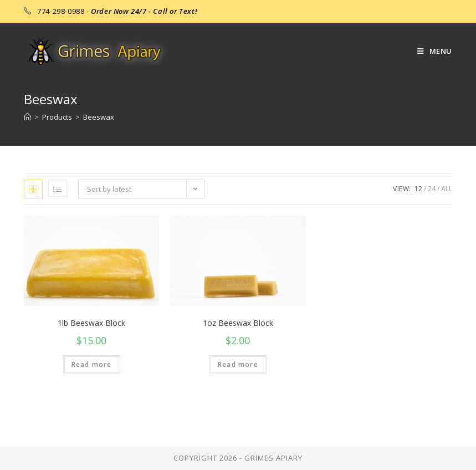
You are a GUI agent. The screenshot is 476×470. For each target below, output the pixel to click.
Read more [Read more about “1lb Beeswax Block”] (92, 364)
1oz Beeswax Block (238, 323)
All (447, 189)
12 (418, 189)
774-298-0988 (61, 11)
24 (432, 189)
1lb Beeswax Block (91, 323)
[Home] (27, 117)
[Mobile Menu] (431, 51)
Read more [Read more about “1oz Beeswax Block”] (238, 364)
